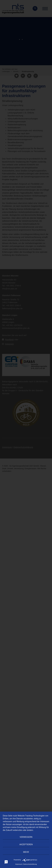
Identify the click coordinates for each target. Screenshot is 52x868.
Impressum (19, 864)
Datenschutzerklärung (30, 864)
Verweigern (26, 837)
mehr (26, 852)
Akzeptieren (26, 844)
